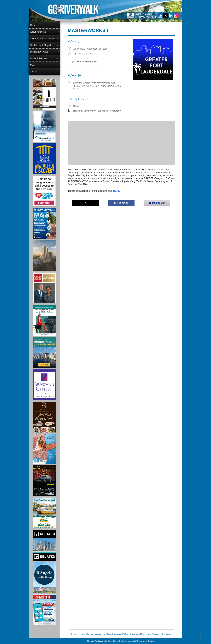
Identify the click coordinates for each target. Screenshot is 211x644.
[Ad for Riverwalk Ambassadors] (44, 223)
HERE (116, 191)
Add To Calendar (84, 62)
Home (33, 25)
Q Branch (151, 641)
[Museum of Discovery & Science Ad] (44, 159)
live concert (90, 111)
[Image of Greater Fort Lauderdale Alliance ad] (44, 353)
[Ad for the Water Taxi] (44, 513)
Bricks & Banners (38, 58)
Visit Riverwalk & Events (42, 38)
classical (78, 111)
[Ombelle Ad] (44, 256)
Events (90, 634)
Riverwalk (82, 634)
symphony (115, 111)
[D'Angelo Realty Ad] (44, 578)
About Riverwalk (38, 32)
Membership (100, 634)
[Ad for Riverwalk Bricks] (44, 449)
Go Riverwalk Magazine (42, 45)
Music (76, 106)
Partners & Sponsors (131, 634)
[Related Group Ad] (44, 545)
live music (103, 111)
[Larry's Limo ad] (44, 481)
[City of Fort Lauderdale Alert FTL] (44, 610)
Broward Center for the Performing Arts (94, 83)
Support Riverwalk (39, 52)
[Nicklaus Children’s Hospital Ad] (44, 191)
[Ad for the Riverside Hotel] (44, 417)
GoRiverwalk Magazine (151, 634)
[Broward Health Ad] (44, 127)
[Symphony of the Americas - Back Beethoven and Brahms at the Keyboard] (44, 320)
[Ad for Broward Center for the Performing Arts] (44, 385)
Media (33, 65)
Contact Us (35, 72)
